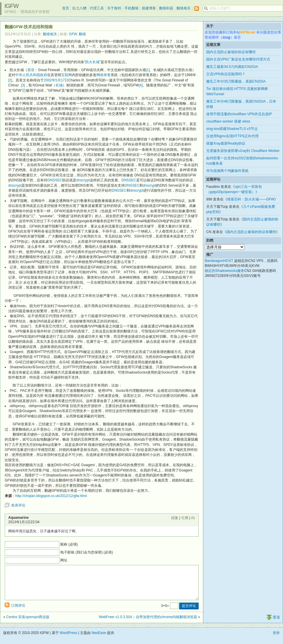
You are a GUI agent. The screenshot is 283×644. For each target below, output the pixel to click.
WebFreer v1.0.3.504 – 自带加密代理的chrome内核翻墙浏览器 (148, 624)
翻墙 (82, 34)
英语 (31, 70)
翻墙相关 (184, 8)
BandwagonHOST (219, 261)
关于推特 (114, 8)
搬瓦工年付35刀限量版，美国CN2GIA (236, 81)
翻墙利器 (166, 8)
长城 (59, 85)
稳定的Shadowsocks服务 (224, 271)
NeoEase (99, 640)
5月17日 (62, 80)
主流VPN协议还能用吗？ (226, 74)
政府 (44, 75)
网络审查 (104, 75)
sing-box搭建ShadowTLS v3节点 (232, 129)
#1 (193, 518)
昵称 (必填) (69, 544)
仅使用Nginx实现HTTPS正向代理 (232, 136)
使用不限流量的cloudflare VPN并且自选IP (239, 114)
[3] (23, 85)
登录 (276, 640)
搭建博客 (149, 8)
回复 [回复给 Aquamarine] (175, 518)
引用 (185, 518)
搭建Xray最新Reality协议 (226, 143)
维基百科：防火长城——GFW (251, 199)
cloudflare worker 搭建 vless (228, 121)
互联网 (66, 75)
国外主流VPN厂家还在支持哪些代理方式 (238, 59)
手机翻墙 (131, 8)
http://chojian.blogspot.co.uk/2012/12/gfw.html (51, 496)
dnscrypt (83, 180)
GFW (73, 34)
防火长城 (92, 62)
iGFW (11, 6)
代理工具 (97, 8)
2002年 (50, 80)
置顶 (276, 624)
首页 (66, 8)
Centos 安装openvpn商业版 (28, 624)
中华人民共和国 (28, 75)
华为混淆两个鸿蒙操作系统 (227, 171)
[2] (10, 80)
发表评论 (18, 505)
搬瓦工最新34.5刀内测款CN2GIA (232, 67)
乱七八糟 (79, 8)
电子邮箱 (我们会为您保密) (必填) (87, 552)
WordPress (68, 640)
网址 (64, 560)
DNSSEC (55, 180)
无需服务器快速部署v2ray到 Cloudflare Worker (243, 151)
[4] (141, 85)
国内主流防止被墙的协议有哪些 (231, 52)
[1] (148, 70)
